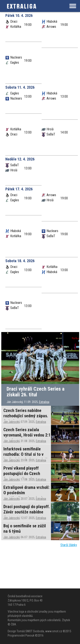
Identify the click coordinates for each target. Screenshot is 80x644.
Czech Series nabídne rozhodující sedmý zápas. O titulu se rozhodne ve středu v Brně (26, 418)
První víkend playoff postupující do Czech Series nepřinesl (22, 473)
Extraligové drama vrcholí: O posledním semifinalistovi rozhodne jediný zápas (26, 495)
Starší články (69, 545)
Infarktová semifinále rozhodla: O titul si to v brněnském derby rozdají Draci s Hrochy (25, 457)
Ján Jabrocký (11, 422)
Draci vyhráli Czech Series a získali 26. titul (36, 392)
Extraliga (44, 402)
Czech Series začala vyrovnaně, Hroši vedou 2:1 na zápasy (27, 435)
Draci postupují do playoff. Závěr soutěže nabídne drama (27, 512)
